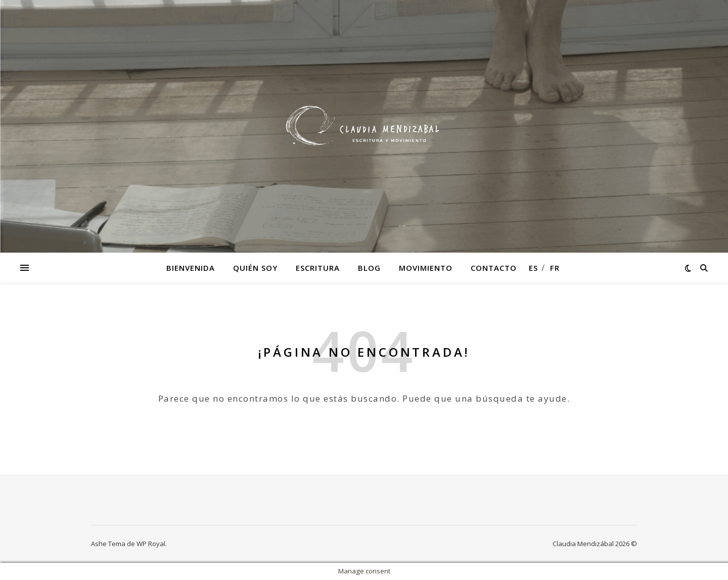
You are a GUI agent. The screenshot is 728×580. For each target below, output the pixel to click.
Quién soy (255, 268)
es (533, 268)
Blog (369, 268)
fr (555, 268)
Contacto (494, 268)
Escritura (318, 268)
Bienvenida (191, 268)
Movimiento (426, 268)
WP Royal (151, 544)
